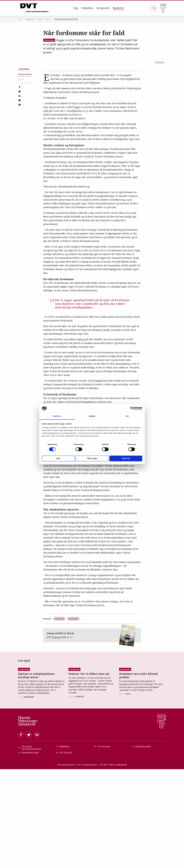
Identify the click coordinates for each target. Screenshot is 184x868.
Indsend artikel (141, 845)
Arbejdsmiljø (49, 40)
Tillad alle (126, 459)
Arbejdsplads (73, 686)
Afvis (58, 459)
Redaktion (63, 845)
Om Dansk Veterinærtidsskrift (30, 846)
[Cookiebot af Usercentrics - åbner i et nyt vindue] (132, 408)
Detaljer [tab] (92, 416)
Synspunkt (103, 8)
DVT (20, 19)
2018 (39, 19)
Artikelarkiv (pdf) (28, 851)
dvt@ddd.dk (121, 863)
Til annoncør (102, 845)
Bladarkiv (118, 8)
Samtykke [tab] (57, 416)
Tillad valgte (92, 459)
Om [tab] (127, 416)
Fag (76, 8)
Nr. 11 (48, 19)
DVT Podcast (64, 851)
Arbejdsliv (87, 8)
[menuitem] (76, 8)
